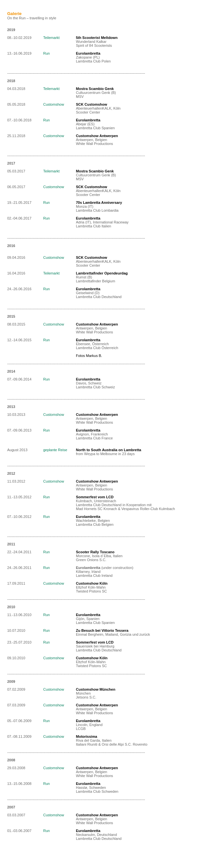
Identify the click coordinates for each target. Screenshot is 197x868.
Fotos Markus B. (89, 356)
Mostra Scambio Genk (95, 89)
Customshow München (96, 689)
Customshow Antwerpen (97, 324)
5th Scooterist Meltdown (97, 38)
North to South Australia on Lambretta (108, 450)
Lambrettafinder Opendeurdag (102, 273)
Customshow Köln (92, 583)
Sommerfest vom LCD (95, 497)
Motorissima (87, 736)
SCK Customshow (91, 104)
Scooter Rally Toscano (95, 552)
